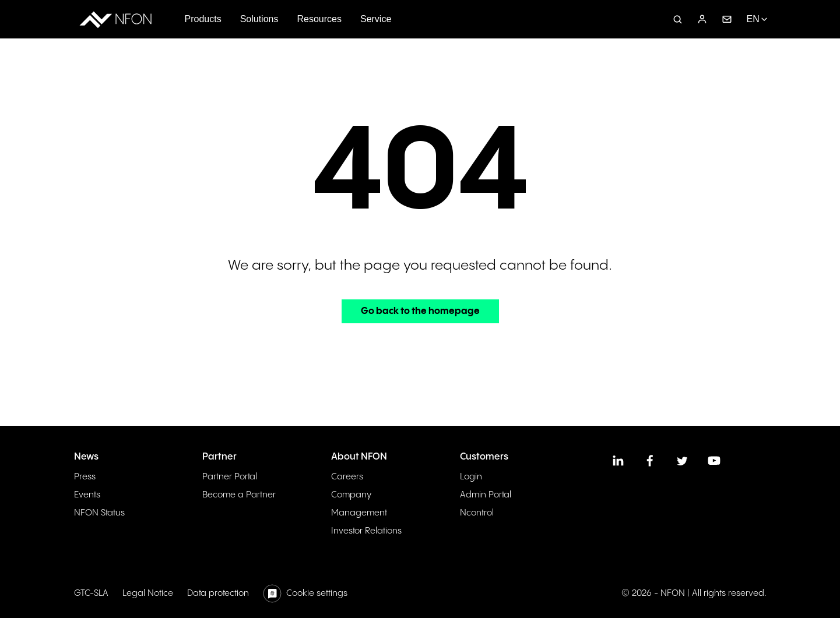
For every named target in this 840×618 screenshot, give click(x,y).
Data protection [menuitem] (218, 593)
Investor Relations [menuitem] (366, 531)
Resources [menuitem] (319, 19)
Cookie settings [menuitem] (317, 593)
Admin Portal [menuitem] (486, 495)
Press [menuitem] (85, 477)
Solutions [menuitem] (259, 19)
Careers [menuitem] (347, 477)
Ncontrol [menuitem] (477, 513)
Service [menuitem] (376, 19)
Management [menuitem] (359, 513)
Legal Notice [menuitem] (148, 593)
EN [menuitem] (753, 19)
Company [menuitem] (351, 495)
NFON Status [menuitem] (99, 513)
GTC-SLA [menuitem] (91, 593)
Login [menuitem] (471, 477)
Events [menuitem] (87, 495)
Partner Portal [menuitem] (230, 477)
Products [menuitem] (203, 19)
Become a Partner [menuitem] (239, 495)
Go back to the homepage (420, 311)
